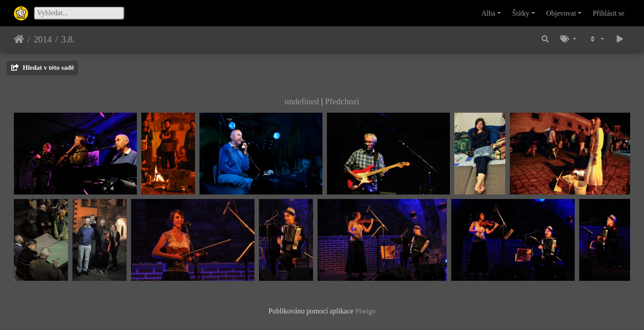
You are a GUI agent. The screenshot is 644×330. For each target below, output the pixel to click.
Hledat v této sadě (42, 68)
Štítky (521, 13)
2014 (43, 39)
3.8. (68, 39)
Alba (489, 13)
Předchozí (342, 101)
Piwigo (365, 311)
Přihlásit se (609, 13)
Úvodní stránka (19, 39)
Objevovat (561, 13)
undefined (302, 101)
